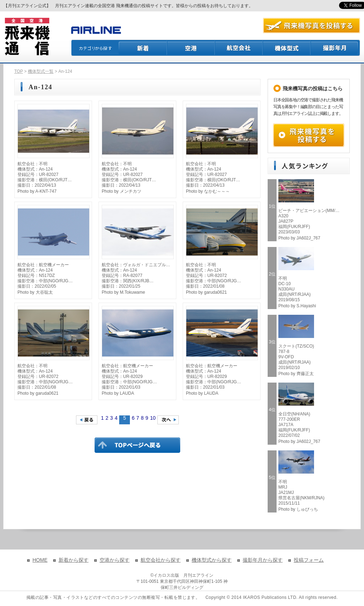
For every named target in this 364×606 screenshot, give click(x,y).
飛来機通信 (27, 37)
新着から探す (74, 560)
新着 (143, 48)
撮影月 (335, 48)
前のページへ (87, 420)
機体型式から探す (212, 560)
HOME (40, 560)
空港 (191, 48)
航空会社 (239, 48)
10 (153, 418)
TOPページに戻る (137, 445)
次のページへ (168, 420)
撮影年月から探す (263, 560)
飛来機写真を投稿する (309, 135)
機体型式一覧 (41, 71)
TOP (19, 71)
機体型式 (287, 48)
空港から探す (115, 560)
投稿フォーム (309, 560)
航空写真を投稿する (312, 26)
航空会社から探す (161, 560)
